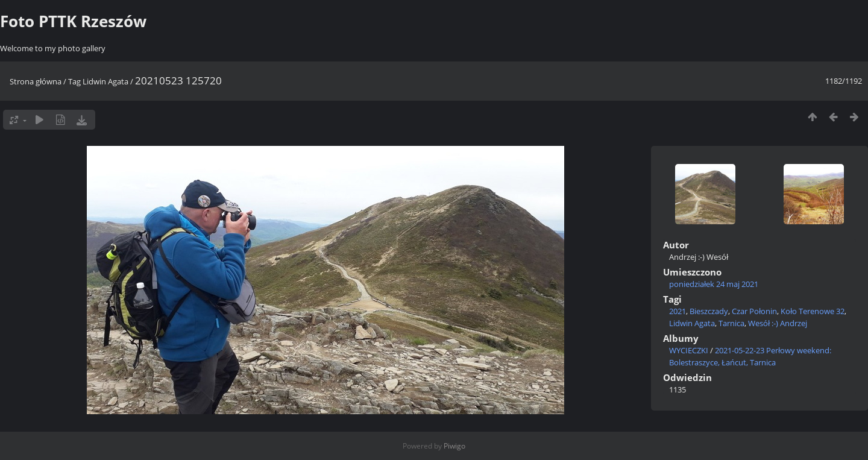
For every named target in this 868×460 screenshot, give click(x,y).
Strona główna (36, 81)
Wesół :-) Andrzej (778, 323)
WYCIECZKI (689, 350)
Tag (74, 81)
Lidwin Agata (105, 81)
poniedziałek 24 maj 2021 (714, 284)
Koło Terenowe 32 (813, 311)
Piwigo (454, 446)
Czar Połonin (754, 311)
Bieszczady (709, 311)
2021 (678, 311)
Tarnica (731, 323)
